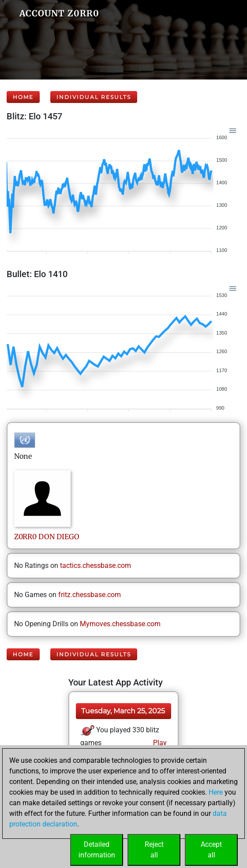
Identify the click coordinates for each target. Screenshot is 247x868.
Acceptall (211, 850)
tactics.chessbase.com (95, 565)
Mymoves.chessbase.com (120, 624)
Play (159, 743)
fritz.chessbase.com (90, 595)
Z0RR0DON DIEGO (47, 537)
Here (216, 792)
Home (23, 97)
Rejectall (154, 850)
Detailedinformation (97, 850)
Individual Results (94, 97)
